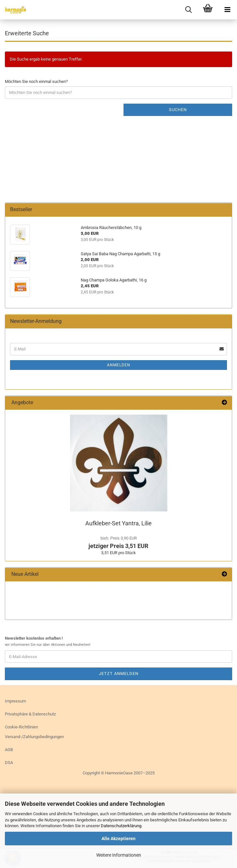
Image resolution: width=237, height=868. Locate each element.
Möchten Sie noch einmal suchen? (36, 81)
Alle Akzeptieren (118, 839)
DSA (9, 763)
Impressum (15, 701)
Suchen (178, 110)
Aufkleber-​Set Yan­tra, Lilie (118, 523)
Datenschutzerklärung (121, 826)
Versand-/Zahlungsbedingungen (34, 737)
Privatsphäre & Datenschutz (30, 714)
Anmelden (119, 365)
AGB (9, 750)
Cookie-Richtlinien (21, 727)
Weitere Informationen (119, 855)
